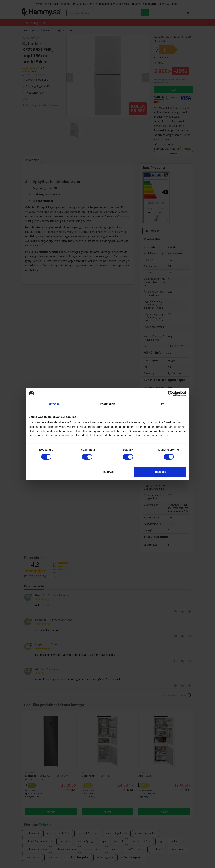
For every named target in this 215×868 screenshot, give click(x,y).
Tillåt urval (107, 472)
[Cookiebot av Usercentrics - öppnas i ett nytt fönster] (170, 393)
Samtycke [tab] (53, 404)
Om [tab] (162, 404)
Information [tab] (107, 404)
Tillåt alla (160, 472)
